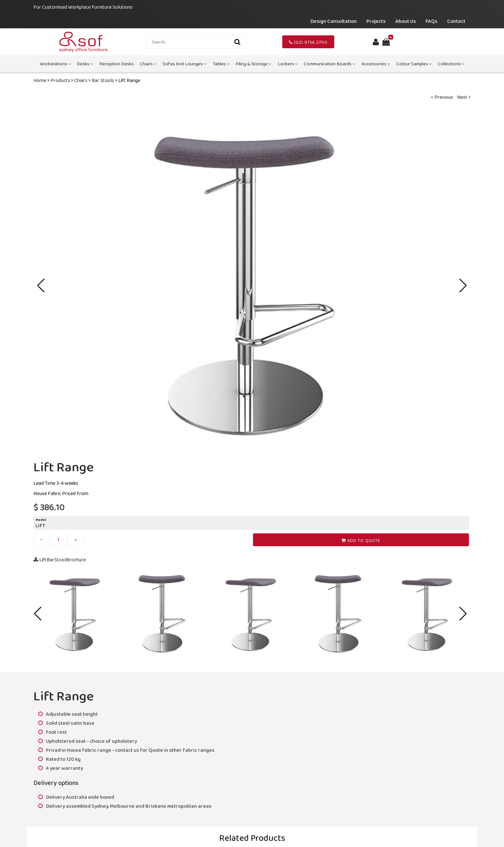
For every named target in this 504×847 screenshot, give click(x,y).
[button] (463, 286)
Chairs (148, 64)
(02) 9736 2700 (308, 42)
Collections (451, 64)
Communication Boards (329, 64)
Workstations (55, 64)
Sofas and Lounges (184, 64)
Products (60, 80)
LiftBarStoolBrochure (60, 560)
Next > (464, 97)
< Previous (442, 97)
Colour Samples (414, 64)
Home (40, 80)
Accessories (376, 64)
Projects (376, 21)
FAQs (432, 21)
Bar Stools (103, 80)
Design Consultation (334, 21)
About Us (406, 21)
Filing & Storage (253, 64)
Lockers (288, 64)
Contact (456, 21)
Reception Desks (117, 64)
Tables (221, 64)
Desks (85, 64)
